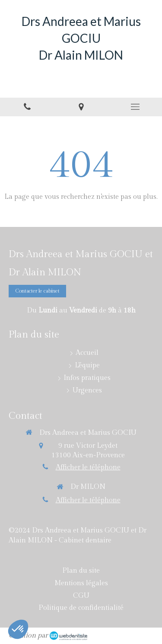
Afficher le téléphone (88, 467)
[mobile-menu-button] (135, 107)
